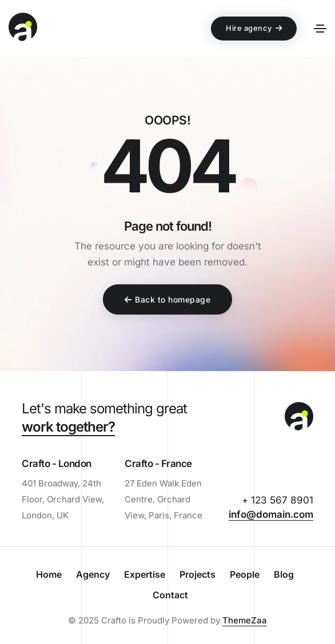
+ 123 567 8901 (278, 500)
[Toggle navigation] (320, 29)
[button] (254, 29)
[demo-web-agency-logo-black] (299, 418)
